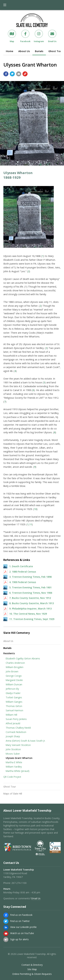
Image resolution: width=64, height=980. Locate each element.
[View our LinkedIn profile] (6, 927)
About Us (24, 51)
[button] (5, 5)
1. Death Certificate (21, 566)
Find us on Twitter (20, 921)
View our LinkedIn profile (23, 927)
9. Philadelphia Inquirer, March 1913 (30, 609)
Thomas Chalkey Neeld (18, 728)
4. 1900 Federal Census (23, 582)
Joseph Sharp (13, 736)
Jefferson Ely (12, 689)
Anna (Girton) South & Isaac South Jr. (26, 741)
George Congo (14, 676)
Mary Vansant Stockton (18, 745)
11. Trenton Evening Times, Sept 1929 (32, 619)
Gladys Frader (13, 693)
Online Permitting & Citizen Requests (32, 974)
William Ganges (14, 702)
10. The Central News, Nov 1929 (28, 614)
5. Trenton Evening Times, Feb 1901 (30, 587)
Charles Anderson (15, 663)
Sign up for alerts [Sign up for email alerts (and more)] (19, 939)
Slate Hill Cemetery (17, 633)
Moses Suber (13, 754)
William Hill (11, 715)
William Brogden (15, 667)
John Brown (12, 671)
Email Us (36, 898)
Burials (39, 51)
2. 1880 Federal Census (23, 572)
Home (10, 51)
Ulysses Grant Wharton (19, 758)
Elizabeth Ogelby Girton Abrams (23, 658)
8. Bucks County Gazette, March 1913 (31, 603)
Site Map (32, 969)
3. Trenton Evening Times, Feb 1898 (30, 577)
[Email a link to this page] (19, 74)
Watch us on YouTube (22, 933)
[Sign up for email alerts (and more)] (6, 940)
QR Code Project (12, 777)
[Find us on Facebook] (6, 915)
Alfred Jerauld (13, 723)
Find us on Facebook (21, 915)
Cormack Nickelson (16, 732)
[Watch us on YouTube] (6, 934)
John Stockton (13, 749)
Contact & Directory (32, 965)
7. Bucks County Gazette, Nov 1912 (30, 598)
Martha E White (14, 762)
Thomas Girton (14, 706)
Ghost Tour (10, 787)
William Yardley (14, 767)
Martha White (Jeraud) (18, 771)
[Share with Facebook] (6, 74)
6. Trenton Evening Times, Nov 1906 (31, 593)
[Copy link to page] (25, 74)
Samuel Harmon (14, 710)
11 (31, 524)
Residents (9, 653)
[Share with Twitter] (12, 74)
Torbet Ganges (14, 697)
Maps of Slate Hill (13, 794)
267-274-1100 (19, 883)
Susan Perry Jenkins (16, 719)
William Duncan (14, 684)
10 (35, 509)
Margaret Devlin (14, 680)
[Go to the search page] (59, 5)
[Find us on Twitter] (6, 921)
